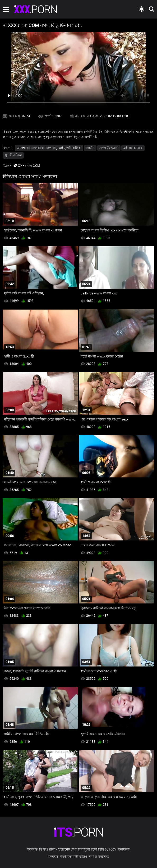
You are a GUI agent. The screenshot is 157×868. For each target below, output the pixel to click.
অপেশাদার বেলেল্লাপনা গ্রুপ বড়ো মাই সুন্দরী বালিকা (49, 148)
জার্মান (90, 148)
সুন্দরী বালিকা (13, 155)
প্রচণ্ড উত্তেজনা (109, 148)
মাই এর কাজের (133, 148)
